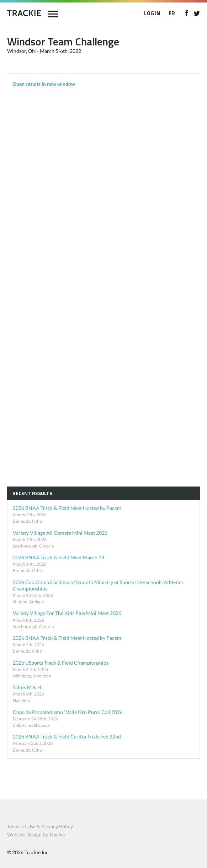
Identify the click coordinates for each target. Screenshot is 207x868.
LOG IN (152, 13)
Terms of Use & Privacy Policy (40, 826)
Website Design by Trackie (36, 834)
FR (172, 13)
